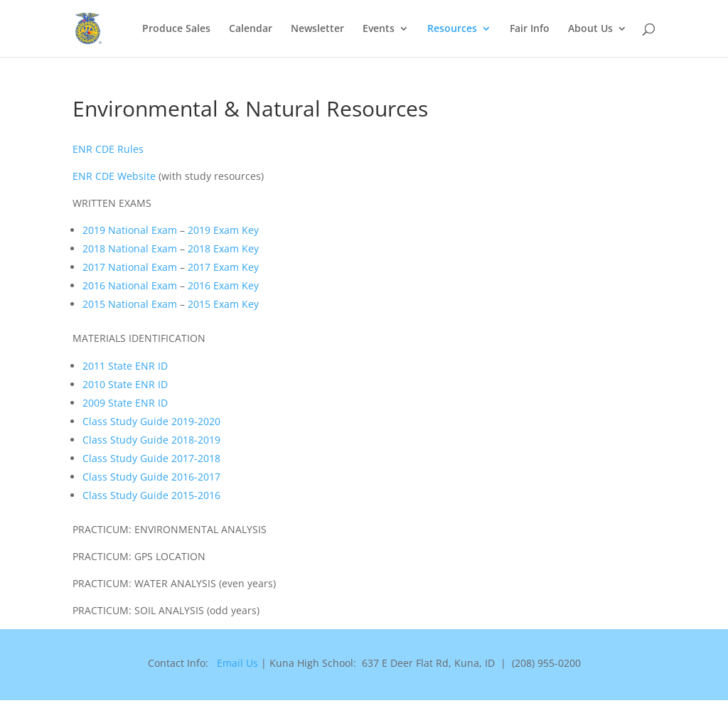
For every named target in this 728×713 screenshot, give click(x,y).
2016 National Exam (130, 285)
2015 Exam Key (223, 304)
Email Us (237, 663)
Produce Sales (176, 29)
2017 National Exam (130, 267)
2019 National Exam (130, 230)
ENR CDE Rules (108, 149)
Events (379, 29)
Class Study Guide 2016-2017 (151, 477)
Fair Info (530, 29)
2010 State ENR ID (125, 384)
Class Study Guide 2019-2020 (151, 421)
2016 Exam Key (223, 285)
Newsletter (317, 29)
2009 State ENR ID (125, 403)
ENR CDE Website (114, 176)
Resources (452, 29)
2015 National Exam (130, 304)
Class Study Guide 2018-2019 (151, 440)
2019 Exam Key (223, 230)
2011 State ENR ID (125, 366)
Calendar (251, 29)
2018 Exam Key (223, 248)
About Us (590, 29)
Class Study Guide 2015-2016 (151, 495)
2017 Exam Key (223, 267)
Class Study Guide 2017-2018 (151, 458)
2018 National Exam (130, 248)
